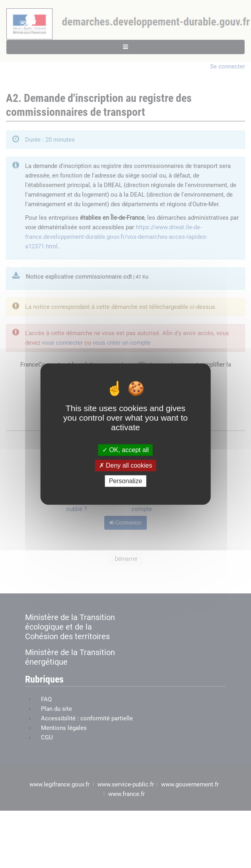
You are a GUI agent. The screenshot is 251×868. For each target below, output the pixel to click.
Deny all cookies (126, 465)
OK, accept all (125, 450)
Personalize (126, 481)
